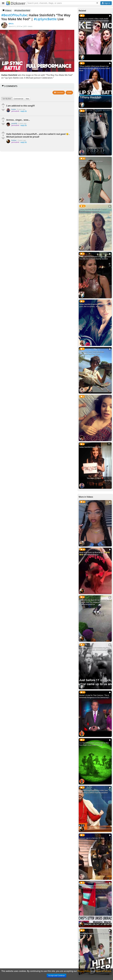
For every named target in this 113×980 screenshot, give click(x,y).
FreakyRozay (84, 505)
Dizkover (16, 3)
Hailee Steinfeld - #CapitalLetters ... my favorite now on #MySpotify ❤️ (93, 115)
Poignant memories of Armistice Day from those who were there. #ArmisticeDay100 (95, 649)
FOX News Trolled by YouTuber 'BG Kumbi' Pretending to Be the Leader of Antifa (94, 887)
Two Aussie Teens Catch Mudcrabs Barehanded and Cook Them (92, 353)
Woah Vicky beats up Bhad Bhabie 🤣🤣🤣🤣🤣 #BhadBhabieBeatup (95, 554)
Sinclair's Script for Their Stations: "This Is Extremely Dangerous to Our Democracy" (94, 696)
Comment (59, 93)
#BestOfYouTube (14, 15)
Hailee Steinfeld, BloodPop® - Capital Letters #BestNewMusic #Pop (93, 210)
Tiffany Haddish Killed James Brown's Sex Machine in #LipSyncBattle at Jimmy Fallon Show (95, 68)
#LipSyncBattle (45, 19)
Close (69, 93)
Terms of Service (103, 971)
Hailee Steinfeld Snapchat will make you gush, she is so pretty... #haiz (94, 305)
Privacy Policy (84, 971)
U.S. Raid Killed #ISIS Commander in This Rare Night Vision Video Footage (94, 744)
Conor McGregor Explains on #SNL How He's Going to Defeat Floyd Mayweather (94, 792)
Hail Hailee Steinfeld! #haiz (89, 400)
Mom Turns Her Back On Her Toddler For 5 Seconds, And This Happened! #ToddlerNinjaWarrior (95, 602)
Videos (7, 10)
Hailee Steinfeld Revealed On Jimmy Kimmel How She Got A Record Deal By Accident (95, 258)
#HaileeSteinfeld (22, 10)
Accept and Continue (56, 976)
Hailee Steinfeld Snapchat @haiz (91, 447)
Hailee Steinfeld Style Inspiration (91, 161)
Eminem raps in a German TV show (92, 838)
